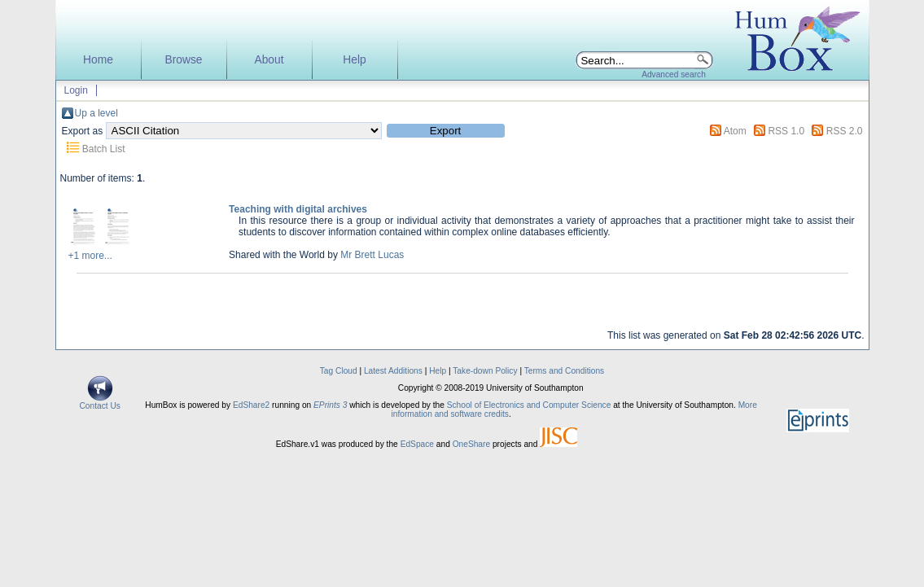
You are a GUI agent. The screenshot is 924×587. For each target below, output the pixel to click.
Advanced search (674, 74)
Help (354, 60)
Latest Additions (393, 371)
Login (76, 90)
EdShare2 (251, 405)
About (269, 60)
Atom (735, 131)
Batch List (104, 149)
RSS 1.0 (786, 131)
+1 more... (90, 256)
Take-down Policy (485, 371)
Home (98, 60)
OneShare (471, 444)
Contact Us (100, 402)
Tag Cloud (339, 371)
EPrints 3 (330, 405)
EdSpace (417, 444)
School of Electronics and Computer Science (529, 405)
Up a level (96, 113)
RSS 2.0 (845, 131)
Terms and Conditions (565, 371)
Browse (183, 60)
